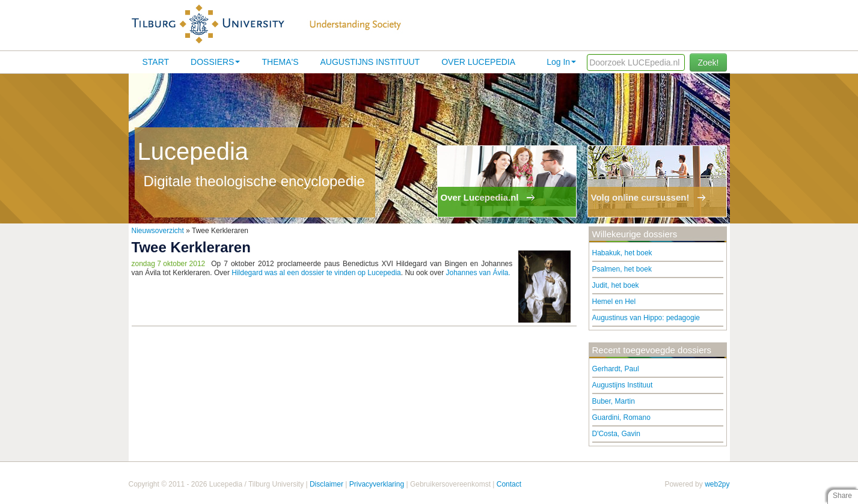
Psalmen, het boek (622, 269)
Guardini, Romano (621, 417)
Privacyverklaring (377, 484)
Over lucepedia (478, 62)
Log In (561, 62)
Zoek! (708, 62)
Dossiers (215, 62)
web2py (717, 484)
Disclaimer (326, 484)
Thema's (280, 62)
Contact (509, 484)
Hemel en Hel (614, 302)
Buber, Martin (614, 401)
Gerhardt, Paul (616, 369)
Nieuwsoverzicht (158, 231)
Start (156, 62)
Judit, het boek (616, 285)
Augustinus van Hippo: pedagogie (646, 318)
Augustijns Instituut (370, 62)
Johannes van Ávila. (478, 273)
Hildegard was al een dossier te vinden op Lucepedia (316, 273)
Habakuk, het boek (622, 253)
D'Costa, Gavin (616, 434)
